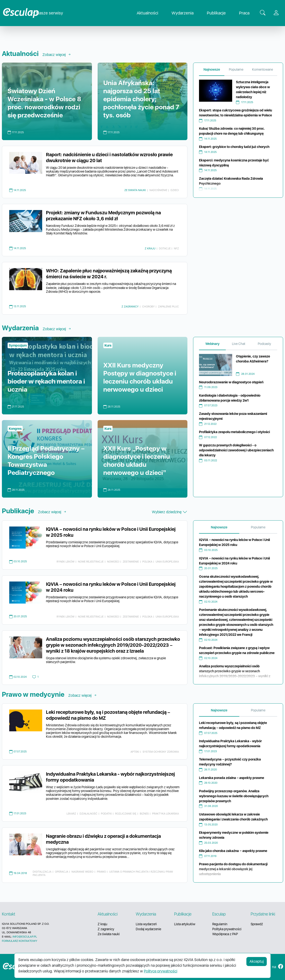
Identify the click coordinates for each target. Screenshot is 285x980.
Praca (248, 13)
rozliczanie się (126, 814)
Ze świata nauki (109, 934)
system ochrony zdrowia (161, 752)
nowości (113, 562)
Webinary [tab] (213, 344)
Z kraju (150, 248)
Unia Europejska (167, 562)
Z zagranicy (130, 307)
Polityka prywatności (227, 929)
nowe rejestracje (91, 562)
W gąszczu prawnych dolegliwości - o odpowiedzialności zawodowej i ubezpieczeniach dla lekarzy (236, 450)
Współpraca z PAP (225, 934)
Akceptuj (257, 961)
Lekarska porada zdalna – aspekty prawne (232, 778)
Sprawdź (257, 924)
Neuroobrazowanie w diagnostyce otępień (231, 382)
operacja (62, 872)
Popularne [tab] (236, 69)
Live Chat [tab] (239, 344)
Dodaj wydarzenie (148, 929)
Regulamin (220, 924)
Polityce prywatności (161, 971)
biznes (144, 814)
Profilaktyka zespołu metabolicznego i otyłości (234, 432)
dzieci (175, 190)
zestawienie (131, 562)
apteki (135, 752)
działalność (88, 814)
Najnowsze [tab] (212, 69)
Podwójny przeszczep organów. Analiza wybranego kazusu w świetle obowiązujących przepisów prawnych (234, 796)
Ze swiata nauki (135, 190)
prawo (101, 872)
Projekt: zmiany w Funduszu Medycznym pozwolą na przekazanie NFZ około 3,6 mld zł (103, 216)
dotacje (165, 248)
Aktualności (151, 13)
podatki (106, 814)
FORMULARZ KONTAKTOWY (20, 941)
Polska (147, 562)
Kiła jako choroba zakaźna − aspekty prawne (233, 851)
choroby (148, 307)
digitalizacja (42, 872)
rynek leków (66, 562)
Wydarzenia (186, 13)
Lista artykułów (185, 924)
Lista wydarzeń (146, 924)
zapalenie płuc (168, 307)
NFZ (176, 248)
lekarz (71, 814)
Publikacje (220, 13)
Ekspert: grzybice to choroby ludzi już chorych (234, 147)
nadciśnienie (158, 190)
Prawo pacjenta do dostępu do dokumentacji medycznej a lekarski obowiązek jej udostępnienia (233, 869)
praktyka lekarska (165, 814)
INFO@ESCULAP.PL (25, 937)
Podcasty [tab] (264, 344)
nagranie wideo (82, 872)
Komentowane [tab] (262, 69)
